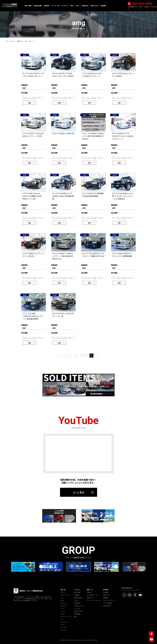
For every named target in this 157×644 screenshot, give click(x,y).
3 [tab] (79, 575)
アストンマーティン (66, 617)
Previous (41, 567)
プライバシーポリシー (109, 600)
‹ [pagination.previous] (60, 356)
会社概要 (106, 592)
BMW (62, 600)
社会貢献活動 (107, 606)
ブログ (76, 600)
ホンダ (62, 625)
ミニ (62, 619)
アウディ (63, 614)
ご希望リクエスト (79, 606)
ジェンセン (64, 627)
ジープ (62, 608)
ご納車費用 (77, 614)
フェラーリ (64, 603)
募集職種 (106, 598)
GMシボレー (64, 606)
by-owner (77, 608)
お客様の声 (77, 603)
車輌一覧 (20, 41)
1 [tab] (75, 575)
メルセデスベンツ (65, 595)
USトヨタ (63, 630)
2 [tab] (77, 575)
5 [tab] (82, 575)
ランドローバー (65, 622)
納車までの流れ (78, 611)
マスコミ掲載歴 (107, 603)
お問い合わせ (107, 595)
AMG (62, 598)
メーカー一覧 (27, 41)
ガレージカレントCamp (94, 600)
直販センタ (90, 598)
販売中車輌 (77, 592)
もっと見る (79, 492)
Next (116, 567)
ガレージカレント (11, 41)
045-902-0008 (140, 3)
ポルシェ (63, 592)
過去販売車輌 (78, 598)
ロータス (63, 611)
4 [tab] (80, 575)
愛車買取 (77, 595)
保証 (75, 617)
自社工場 (89, 592)
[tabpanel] (79, 567)
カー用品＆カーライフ (93, 595)
